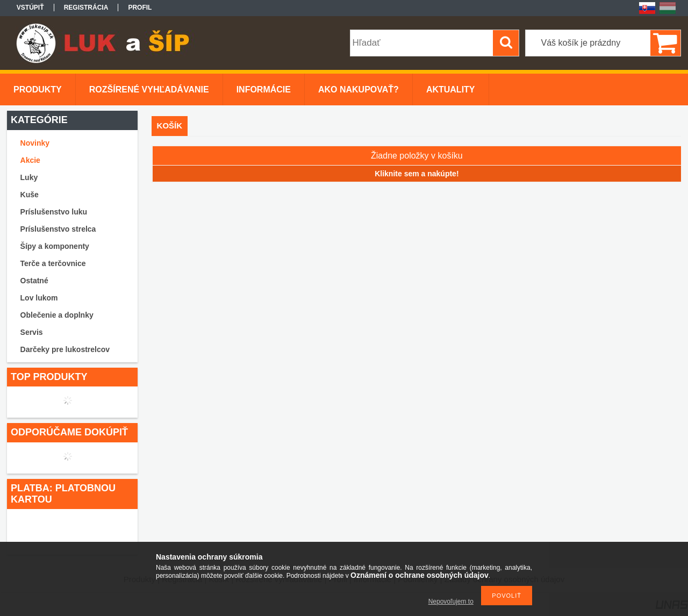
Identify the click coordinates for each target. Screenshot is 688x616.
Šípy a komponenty (55, 246)
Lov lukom (39, 298)
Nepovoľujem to (451, 601)
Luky (29, 177)
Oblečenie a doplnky (57, 315)
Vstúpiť (30, 8)
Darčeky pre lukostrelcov (65, 349)
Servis (32, 332)
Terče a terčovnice (53, 263)
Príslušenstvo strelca (58, 229)
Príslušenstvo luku (54, 212)
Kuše (30, 195)
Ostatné (34, 281)
